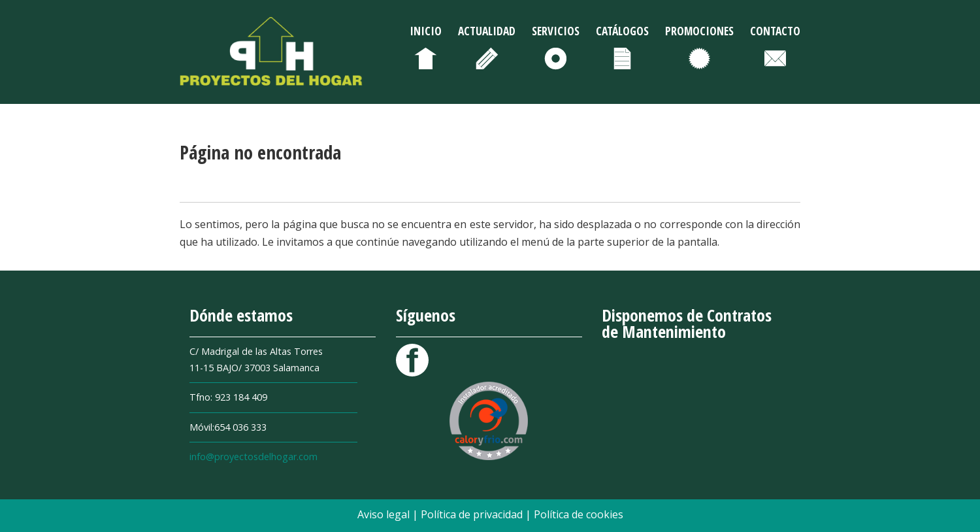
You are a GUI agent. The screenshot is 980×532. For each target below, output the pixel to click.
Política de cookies (579, 514)
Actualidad (487, 31)
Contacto (775, 31)
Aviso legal (385, 514)
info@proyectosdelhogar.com (253, 457)
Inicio (426, 31)
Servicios (556, 31)
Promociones (699, 31)
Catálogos (622, 31)
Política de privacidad (473, 514)
